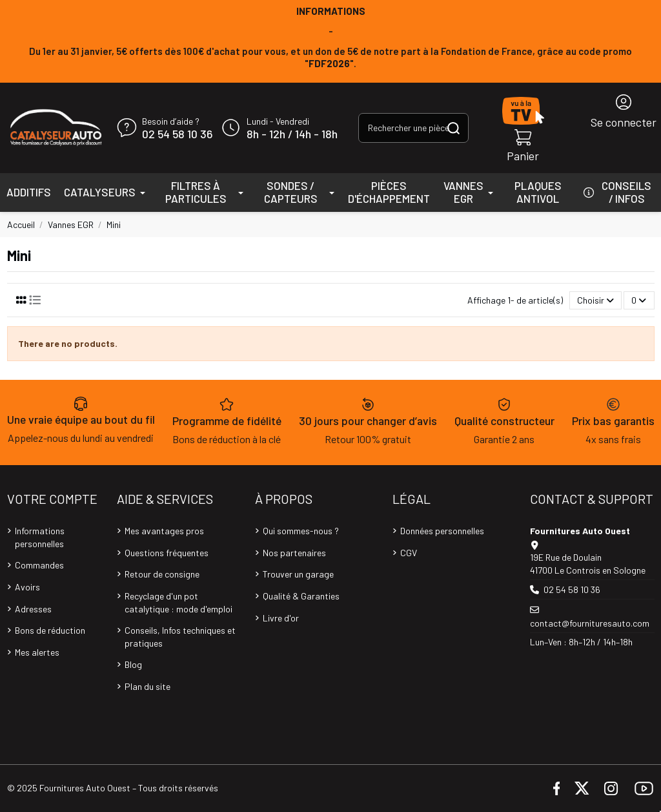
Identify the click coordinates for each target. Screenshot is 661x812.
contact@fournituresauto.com (590, 623)
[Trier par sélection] (595, 301)
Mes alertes (37, 652)
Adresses (33, 609)
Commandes (39, 565)
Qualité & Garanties (301, 596)
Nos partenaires (294, 553)
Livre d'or (281, 618)
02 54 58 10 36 (177, 134)
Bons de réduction (50, 630)
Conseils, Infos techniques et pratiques (180, 637)
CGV (409, 553)
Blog (133, 664)
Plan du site (147, 686)
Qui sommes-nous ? (301, 531)
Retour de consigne (162, 574)
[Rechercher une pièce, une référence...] (453, 128)
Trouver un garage (298, 574)
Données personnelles (442, 531)
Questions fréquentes (167, 553)
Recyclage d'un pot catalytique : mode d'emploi (178, 602)
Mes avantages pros (164, 531)
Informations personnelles (40, 537)
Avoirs (27, 587)
